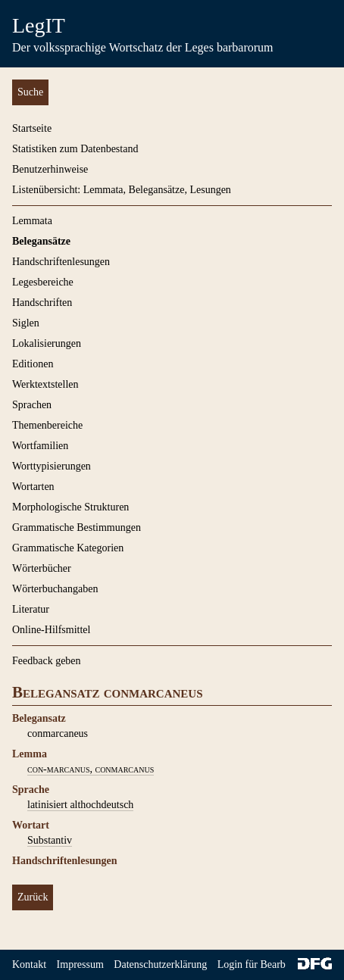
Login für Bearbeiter (261, 964)
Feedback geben (47, 661)
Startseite (32, 128)
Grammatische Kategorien (68, 548)
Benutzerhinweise (50, 169)
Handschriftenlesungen (61, 262)
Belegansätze (41, 241)
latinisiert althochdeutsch (80, 805)
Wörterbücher (42, 568)
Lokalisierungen (47, 343)
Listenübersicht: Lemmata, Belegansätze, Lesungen (122, 190)
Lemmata (32, 221)
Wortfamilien (40, 446)
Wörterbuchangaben (55, 589)
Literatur (31, 609)
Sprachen (32, 405)
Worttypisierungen (52, 466)
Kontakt (29, 964)
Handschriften (42, 303)
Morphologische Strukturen (70, 507)
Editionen (33, 364)
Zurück (33, 897)
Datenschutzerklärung (160, 964)
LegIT (39, 25)
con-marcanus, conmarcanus (91, 769)
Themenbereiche (47, 425)
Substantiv (50, 840)
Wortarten (33, 487)
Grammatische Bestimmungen (77, 527)
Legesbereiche (43, 282)
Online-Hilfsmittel (51, 630)
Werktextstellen (45, 384)
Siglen (26, 323)
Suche (30, 92)
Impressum (80, 964)
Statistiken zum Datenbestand (75, 149)
